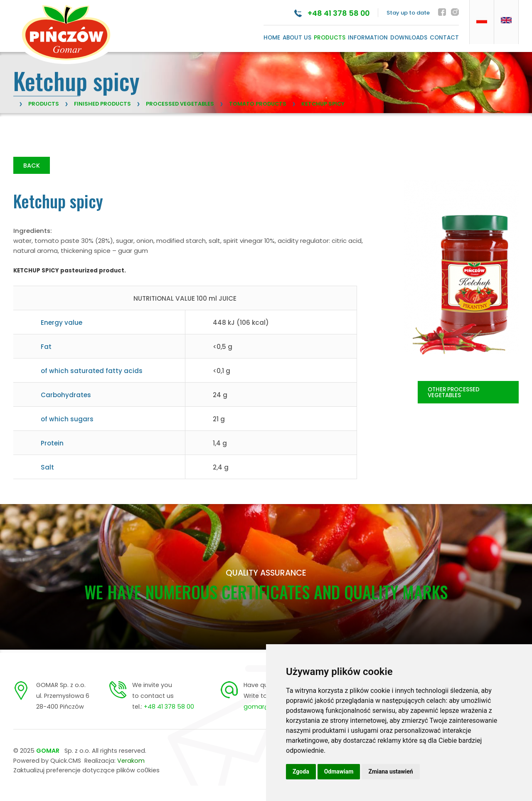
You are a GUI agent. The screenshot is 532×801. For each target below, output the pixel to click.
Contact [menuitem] (444, 38)
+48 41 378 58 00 (335, 13)
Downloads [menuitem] (409, 38)
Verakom (131, 761)
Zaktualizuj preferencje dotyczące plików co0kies (86, 771)
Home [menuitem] (272, 38)
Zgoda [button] (301, 771)
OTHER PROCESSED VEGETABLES (454, 393)
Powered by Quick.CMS (47, 761)
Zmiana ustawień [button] (390, 771)
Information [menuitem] (368, 38)
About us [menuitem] (297, 38)
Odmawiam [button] (339, 771)
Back (32, 166)
